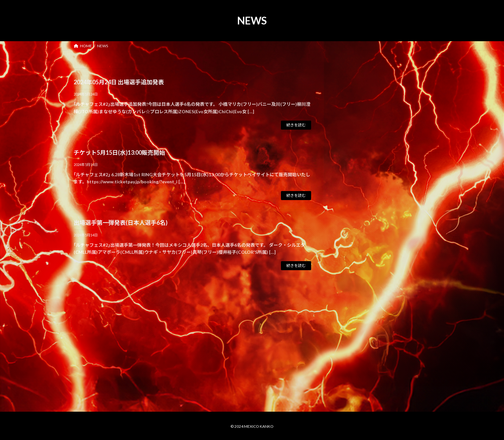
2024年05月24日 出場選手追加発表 (119, 82)
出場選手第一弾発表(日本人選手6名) (121, 223)
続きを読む (296, 125)
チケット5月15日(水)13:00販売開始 (119, 152)
